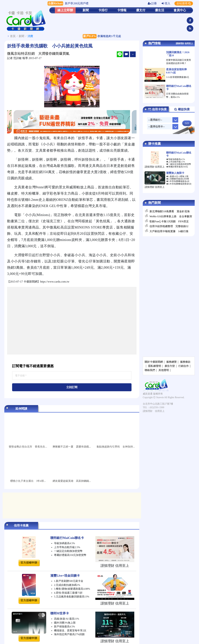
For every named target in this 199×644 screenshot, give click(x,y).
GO (187, 123)
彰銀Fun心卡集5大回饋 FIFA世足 (169, 221)
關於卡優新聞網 (154, 362)
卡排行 (103, 10)
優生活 (160, 10)
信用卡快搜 (157, 109)
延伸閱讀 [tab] (21, 409)
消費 (30, 36)
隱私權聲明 (155, 366)
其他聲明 (164, 370)
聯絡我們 (150, 370)
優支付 (141, 10)
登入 (166, 3)
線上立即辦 (65, 10)
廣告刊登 (170, 366)
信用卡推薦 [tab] (21, 526)
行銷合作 (184, 366)
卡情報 (122, 10)
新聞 (86, 10)
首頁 (13, 36)
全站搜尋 (184, 3)
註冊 (152, 3)
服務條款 (185, 362)
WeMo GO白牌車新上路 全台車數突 (171, 216)
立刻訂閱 (72, 387)
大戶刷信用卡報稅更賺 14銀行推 (169, 231)
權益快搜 (182, 109)
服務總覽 (171, 362)
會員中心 (180, 10)
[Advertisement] (32, 321)
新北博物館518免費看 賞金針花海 (170, 211)
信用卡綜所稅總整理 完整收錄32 (169, 226)
